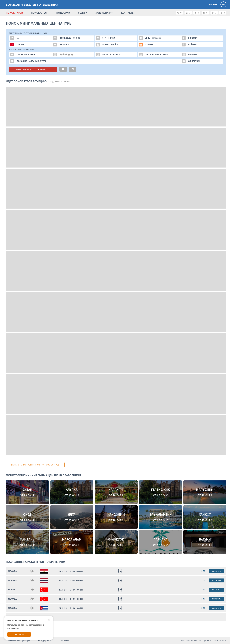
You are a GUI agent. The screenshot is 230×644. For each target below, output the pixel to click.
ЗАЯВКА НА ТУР (104, 13)
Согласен (19, 634)
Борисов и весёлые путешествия (32, 5)
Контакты (64, 640)
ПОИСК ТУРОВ (14, 13)
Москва (12, 571)
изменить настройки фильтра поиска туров (35, 465)
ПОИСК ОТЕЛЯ (40, 13)
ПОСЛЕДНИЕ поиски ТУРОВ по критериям (35, 562)
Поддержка (44, 640)
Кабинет (213, 5)
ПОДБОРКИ (63, 13)
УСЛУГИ (83, 13)
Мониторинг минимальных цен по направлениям (43, 475)
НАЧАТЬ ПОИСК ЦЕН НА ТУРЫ (33, 69)
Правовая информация (18, 640)
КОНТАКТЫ (128, 13)
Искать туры (216, 571)
